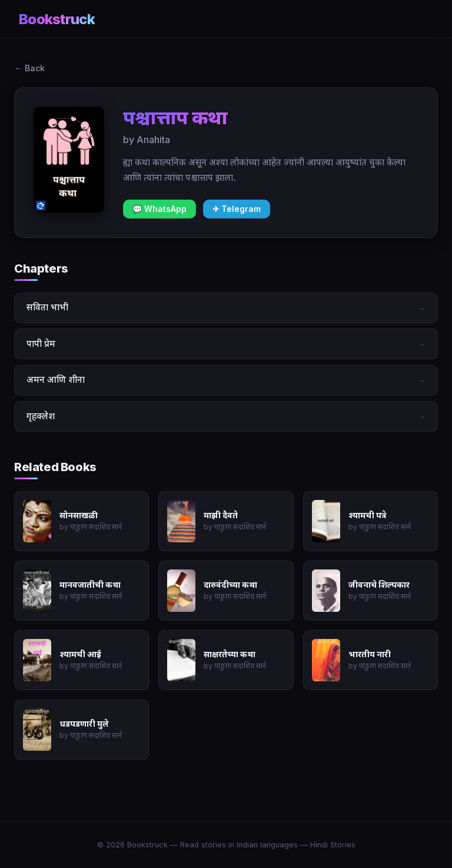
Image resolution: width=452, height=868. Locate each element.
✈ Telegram (237, 209)
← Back (29, 68)
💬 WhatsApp (159, 209)
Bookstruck (57, 19)
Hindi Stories (333, 845)
